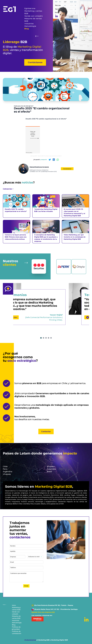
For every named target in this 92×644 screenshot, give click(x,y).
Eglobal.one (30, 8)
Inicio (14, 605)
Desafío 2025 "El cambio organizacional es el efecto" (50, 156)
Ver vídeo (36, 317)
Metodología (30, 26)
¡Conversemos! (67, 169)
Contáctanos (35, 62)
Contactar (46, 431)
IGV (53, 612)
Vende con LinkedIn (34, 16)
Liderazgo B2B (34, 156)
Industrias (29, 24)
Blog (27, 29)
